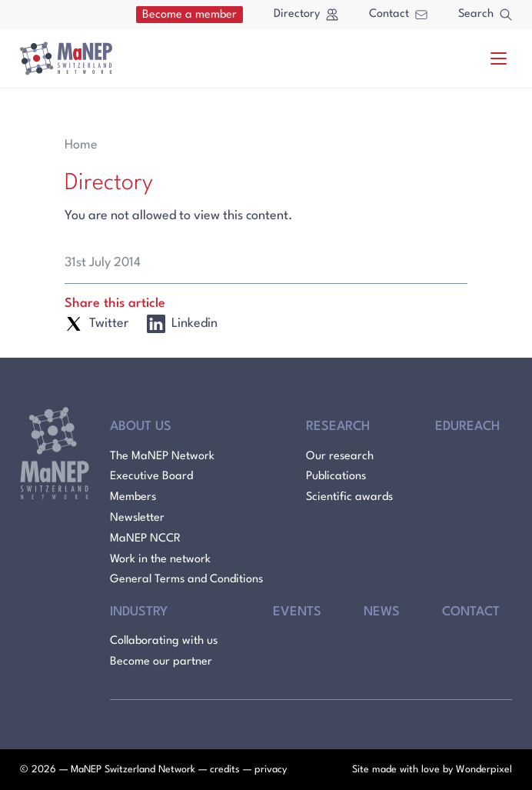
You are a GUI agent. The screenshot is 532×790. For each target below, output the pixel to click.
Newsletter (137, 518)
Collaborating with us (164, 641)
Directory (306, 15)
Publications (336, 477)
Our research (340, 457)
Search (485, 15)
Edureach (467, 427)
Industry (139, 612)
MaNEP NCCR (145, 539)
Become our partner (161, 662)
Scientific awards (349, 497)
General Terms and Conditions (186, 580)
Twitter (96, 324)
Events (297, 612)
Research (338, 427)
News (382, 612)
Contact (398, 14)
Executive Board (151, 477)
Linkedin (182, 324)
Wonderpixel (484, 770)
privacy (271, 770)
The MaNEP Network (162, 457)
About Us (141, 427)
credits (225, 770)
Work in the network (160, 560)
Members (133, 497)
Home (81, 145)
